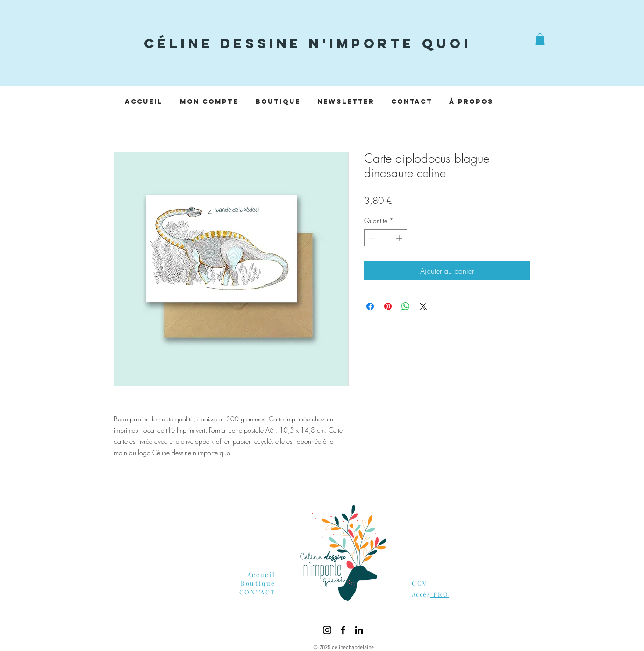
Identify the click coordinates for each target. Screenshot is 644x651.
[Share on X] (423, 306)
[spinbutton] (386, 238)
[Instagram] (327, 630)
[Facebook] (343, 630)
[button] (540, 39)
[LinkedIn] (359, 630)
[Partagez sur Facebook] (370, 306)
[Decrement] (371, 238)
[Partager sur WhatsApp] (406, 306)
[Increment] (400, 238)
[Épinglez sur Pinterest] (388, 306)
